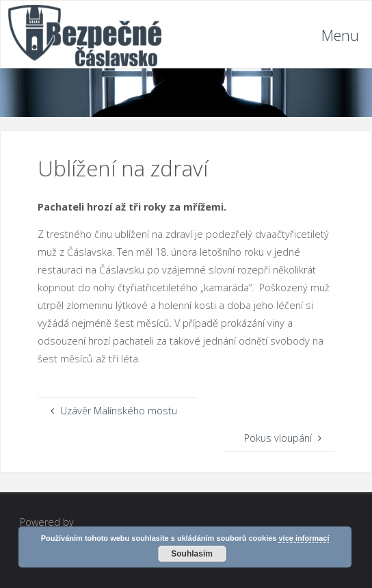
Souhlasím (192, 554)
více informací (304, 538)
